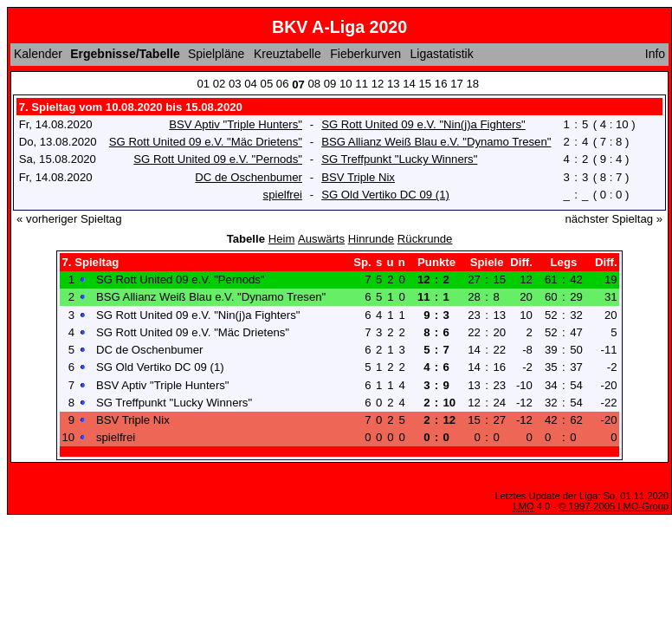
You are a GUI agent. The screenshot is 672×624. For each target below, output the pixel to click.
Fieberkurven (365, 54)
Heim (282, 239)
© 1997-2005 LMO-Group (614, 506)
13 (394, 84)
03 (235, 84)
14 (409, 84)
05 (267, 84)
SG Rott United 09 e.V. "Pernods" (218, 159)
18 (472, 84)
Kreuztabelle (288, 54)
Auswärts (321, 239)
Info (655, 54)
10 (346, 84)
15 (426, 84)
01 (203, 84)
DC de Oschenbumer (249, 177)
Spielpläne (216, 54)
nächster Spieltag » (614, 219)
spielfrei (283, 195)
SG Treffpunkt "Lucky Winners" (399, 159)
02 (220, 84)
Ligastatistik (442, 54)
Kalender (38, 54)
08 (314, 84)
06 (283, 84)
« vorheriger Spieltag (69, 219)
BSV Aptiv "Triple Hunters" (236, 124)
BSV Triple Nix (358, 177)
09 (330, 84)
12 (378, 84)
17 (457, 84)
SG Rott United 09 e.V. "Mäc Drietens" (206, 142)
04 (251, 84)
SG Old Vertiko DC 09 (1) (385, 195)
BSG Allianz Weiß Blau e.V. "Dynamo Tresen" (436, 142)
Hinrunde (371, 239)
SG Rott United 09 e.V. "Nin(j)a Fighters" (423, 124)
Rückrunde (425, 239)
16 (441, 84)
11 (362, 84)
